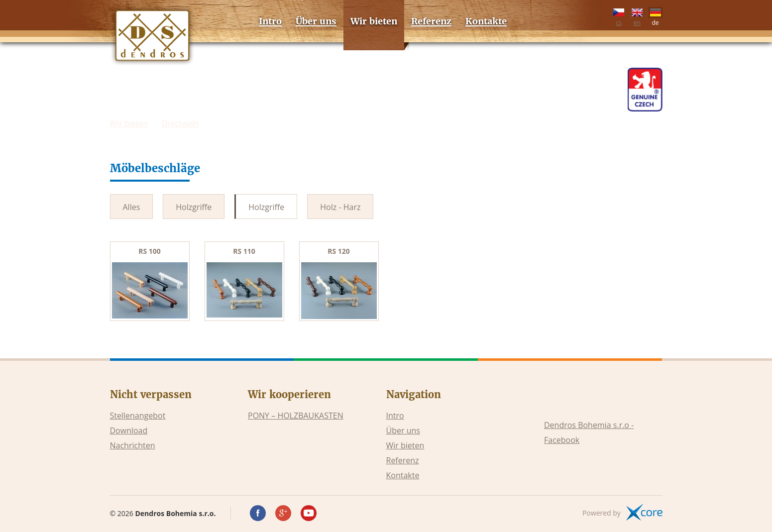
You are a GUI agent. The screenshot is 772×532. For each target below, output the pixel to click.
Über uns (403, 430)
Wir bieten (129, 123)
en (637, 15)
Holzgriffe (194, 207)
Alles (132, 207)
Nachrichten (133, 445)
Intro (395, 416)
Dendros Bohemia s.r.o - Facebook (589, 432)
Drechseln (180, 123)
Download (129, 430)
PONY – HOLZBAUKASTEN (296, 416)
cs (619, 15)
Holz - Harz (340, 207)
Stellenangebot (138, 416)
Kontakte (403, 475)
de (656, 15)
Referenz (403, 460)
